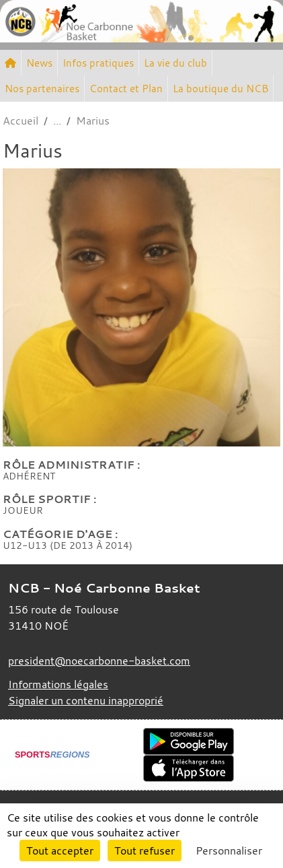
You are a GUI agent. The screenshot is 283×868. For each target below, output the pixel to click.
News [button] (39, 63)
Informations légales (58, 684)
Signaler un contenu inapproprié (86, 700)
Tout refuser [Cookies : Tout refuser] (145, 850)
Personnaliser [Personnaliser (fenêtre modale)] (229, 850)
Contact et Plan (126, 88)
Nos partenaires (42, 88)
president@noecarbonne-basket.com (99, 661)
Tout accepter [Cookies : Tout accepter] (60, 850)
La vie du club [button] (175, 63)
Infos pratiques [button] (98, 63)
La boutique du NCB (220, 88)
